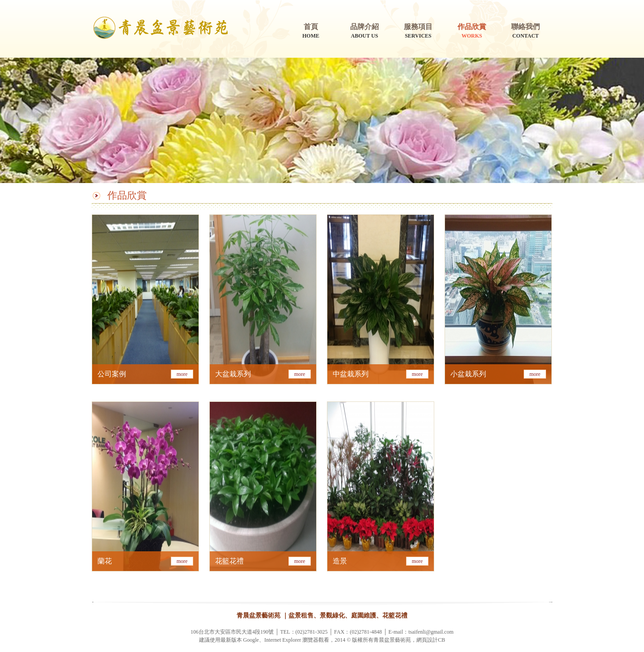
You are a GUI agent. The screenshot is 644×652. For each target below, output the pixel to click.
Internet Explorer (283, 640)
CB (441, 640)
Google (251, 640)
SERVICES (418, 31)
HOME (311, 31)
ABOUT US (364, 31)
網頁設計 (427, 640)
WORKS (472, 31)
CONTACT (525, 31)
